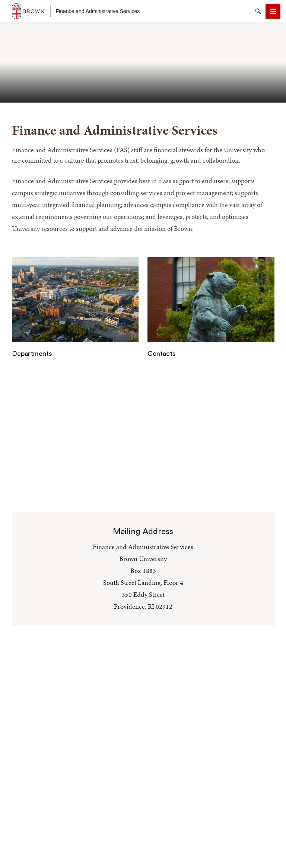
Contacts (162, 354)
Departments (32, 354)
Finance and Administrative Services (98, 11)
